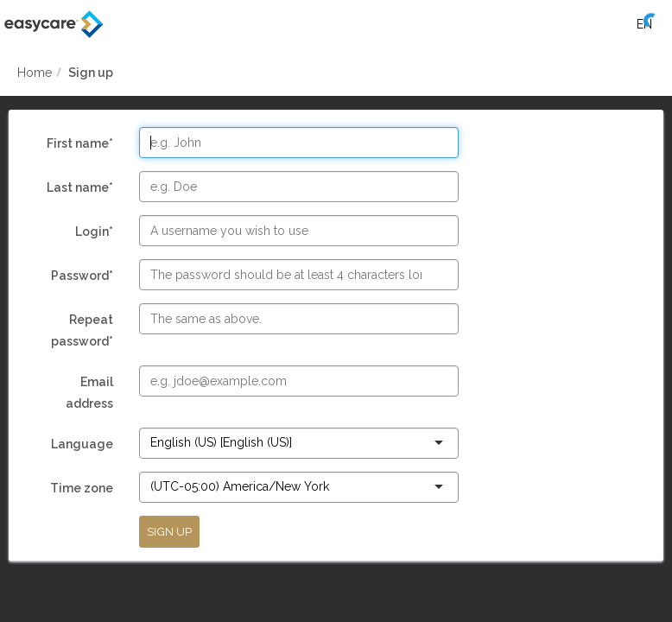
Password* (73, 278)
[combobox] (294, 442)
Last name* (73, 190)
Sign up (91, 73)
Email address (73, 395)
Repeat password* (73, 333)
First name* (73, 146)
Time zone (73, 490)
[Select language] (644, 24)
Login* (73, 234)
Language (73, 446)
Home (35, 73)
